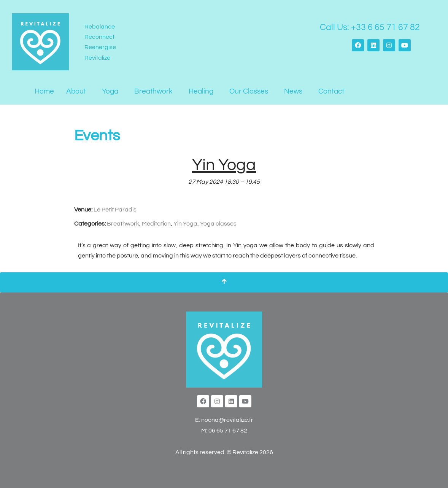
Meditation (156, 224)
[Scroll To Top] (224, 282)
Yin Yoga (185, 224)
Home (44, 91)
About (76, 91)
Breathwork (153, 91)
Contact (331, 91)
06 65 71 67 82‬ (228, 431)
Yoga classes (218, 224)
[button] (78, 91)
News (293, 91)
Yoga (110, 91)
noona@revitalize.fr (227, 420)
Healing (201, 91)
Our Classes (249, 91)
